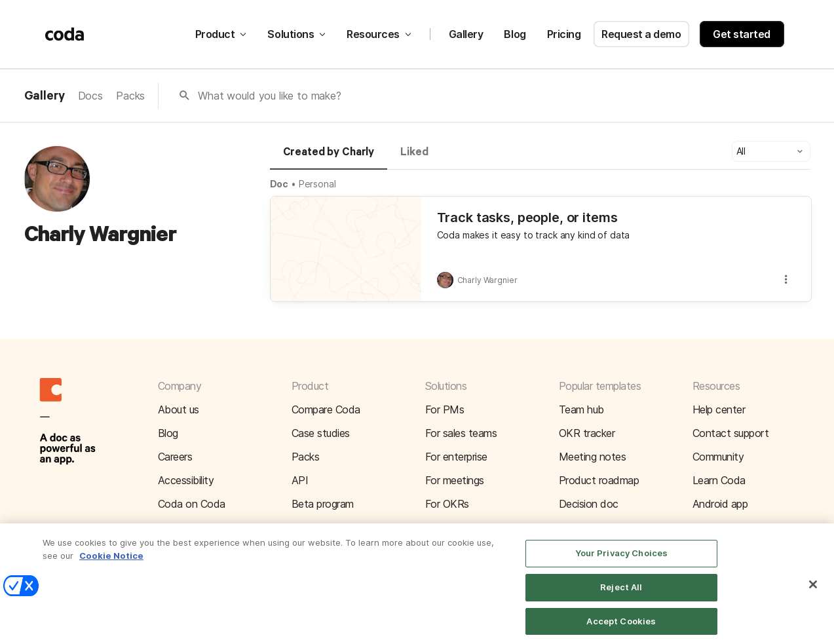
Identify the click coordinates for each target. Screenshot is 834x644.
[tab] (329, 158)
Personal (317, 184)
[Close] (813, 592)
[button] (771, 151)
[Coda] (65, 34)
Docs (90, 96)
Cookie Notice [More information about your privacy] (111, 563)
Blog (515, 34)
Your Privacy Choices (622, 560)
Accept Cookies (621, 628)
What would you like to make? (270, 96)
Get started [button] (742, 34)
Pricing (564, 34)
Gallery (466, 34)
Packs (130, 96)
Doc (279, 184)
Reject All (621, 594)
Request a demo (641, 34)
